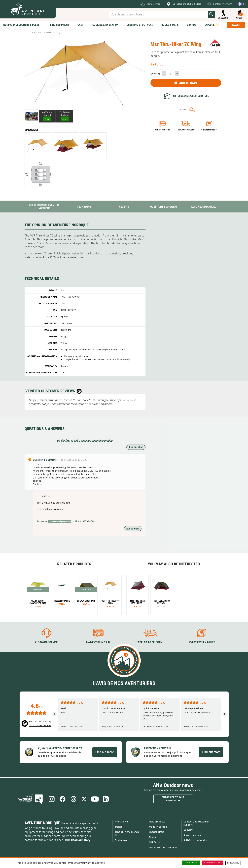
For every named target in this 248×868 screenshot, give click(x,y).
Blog (31, 799)
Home (32, 32)
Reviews (124, 207)
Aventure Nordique (42, 823)
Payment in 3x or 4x (162, 130)
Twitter (84, 799)
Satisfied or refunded (195, 840)
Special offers (157, 832)
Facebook (62, 799)
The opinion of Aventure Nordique (44, 207)
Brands (118, 827)
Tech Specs (84, 207)
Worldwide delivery (186, 130)
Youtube (95, 799)
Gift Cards (155, 842)
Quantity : (156, 73)
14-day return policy (209, 130)
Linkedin (106, 799)
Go (211, 14)
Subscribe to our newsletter (173, 799)
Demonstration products (163, 847)
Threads (73, 799)
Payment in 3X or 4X (98, 642)
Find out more (105, 752)
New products (157, 821)
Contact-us (121, 840)
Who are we (121, 821)
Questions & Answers (164, 207)
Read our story (81, 840)
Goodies (154, 837)
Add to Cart (188, 83)
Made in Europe (158, 827)
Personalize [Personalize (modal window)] (233, 863)
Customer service (46, 642)
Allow (47, 119)
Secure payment (193, 835)
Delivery (188, 830)
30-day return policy (202, 642)
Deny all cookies (213, 863)
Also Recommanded (204, 207)
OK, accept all (191, 863)
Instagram (51, 799)
